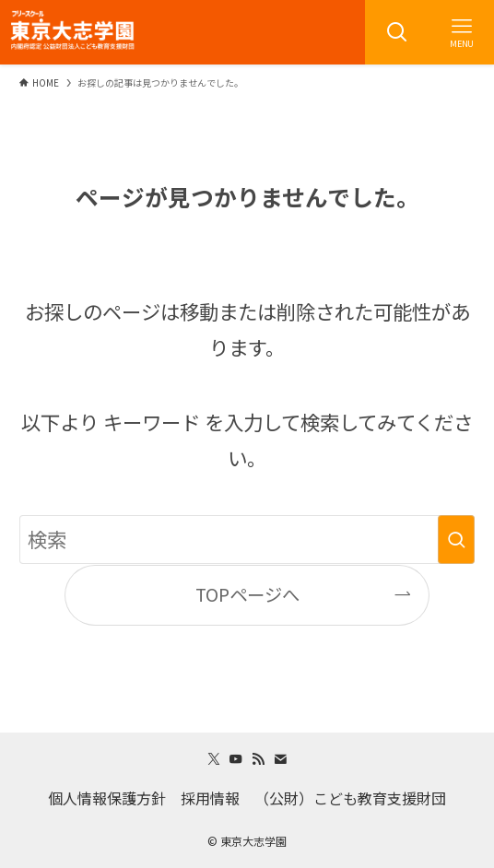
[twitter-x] (214, 759)
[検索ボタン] (397, 32)
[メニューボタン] (462, 32)
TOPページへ (247, 594)
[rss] (258, 759)
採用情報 (210, 798)
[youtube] (236, 759)
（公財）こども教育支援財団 (350, 798)
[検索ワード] (247, 540)
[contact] (280, 759)
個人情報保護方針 (107, 798)
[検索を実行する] (456, 540)
